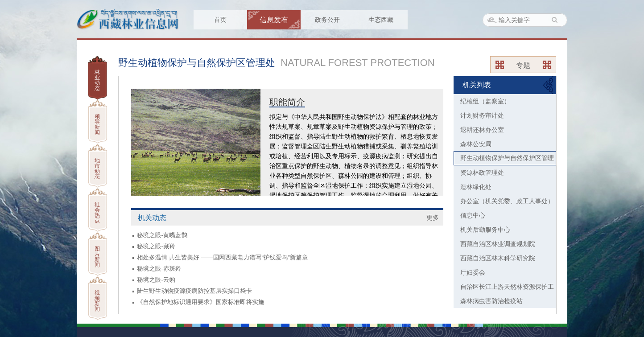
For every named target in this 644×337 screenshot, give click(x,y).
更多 (433, 218)
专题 (523, 65)
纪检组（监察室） (485, 101)
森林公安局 (476, 144)
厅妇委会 (473, 272)
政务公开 (327, 20)
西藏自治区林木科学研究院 (498, 258)
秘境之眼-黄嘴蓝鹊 (162, 235)
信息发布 (274, 20)
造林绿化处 (476, 187)
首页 (220, 20)
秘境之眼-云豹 (156, 280)
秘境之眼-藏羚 (156, 246)
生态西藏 (381, 20)
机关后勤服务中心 (485, 230)
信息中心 (473, 215)
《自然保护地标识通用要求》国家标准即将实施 (200, 302)
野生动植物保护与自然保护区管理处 (504, 160)
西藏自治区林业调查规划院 (498, 244)
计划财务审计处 (482, 115)
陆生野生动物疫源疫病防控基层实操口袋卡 (194, 291)
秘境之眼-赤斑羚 (159, 269)
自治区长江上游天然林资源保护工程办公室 (504, 288)
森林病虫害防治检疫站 (491, 301)
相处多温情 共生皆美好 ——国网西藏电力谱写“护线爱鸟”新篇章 (223, 257)
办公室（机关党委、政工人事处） (507, 201)
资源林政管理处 (482, 173)
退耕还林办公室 (482, 130)
